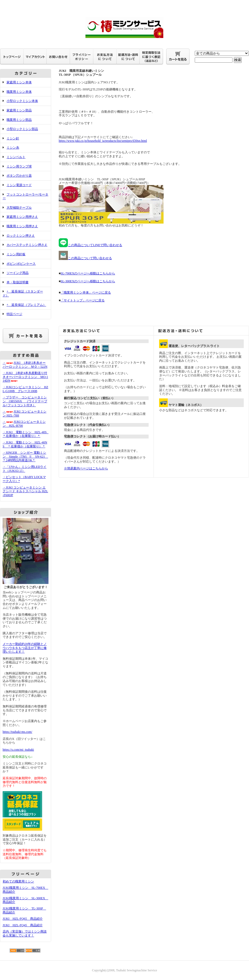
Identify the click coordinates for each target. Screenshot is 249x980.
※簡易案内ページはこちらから (86, 468)
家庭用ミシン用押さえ (22, 217)
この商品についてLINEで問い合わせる (90, 245)
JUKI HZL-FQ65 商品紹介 (23, 919)
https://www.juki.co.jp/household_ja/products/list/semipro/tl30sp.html (103, 141)
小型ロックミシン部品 (22, 129)
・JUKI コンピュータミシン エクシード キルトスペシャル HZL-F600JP (25, 491)
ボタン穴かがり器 (19, 176)
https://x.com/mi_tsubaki (18, 750)
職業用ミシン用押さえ (22, 226)
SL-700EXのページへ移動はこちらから (88, 273)
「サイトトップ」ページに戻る (83, 300)
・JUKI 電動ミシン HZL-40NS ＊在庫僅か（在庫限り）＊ (25, 444)
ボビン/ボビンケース (21, 264)
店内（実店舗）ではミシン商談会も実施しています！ (25, 933)
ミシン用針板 (16, 254)
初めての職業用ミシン (18, 881)
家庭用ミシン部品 (19, 110)
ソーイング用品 (18, 273)
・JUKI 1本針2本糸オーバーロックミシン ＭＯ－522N (25, 365)
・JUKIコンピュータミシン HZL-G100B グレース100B (25, 389)
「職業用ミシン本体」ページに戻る (86, 293)
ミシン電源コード (19, 185)
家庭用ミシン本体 (19, 82)
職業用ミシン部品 (19, 120)
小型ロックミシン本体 (22, 101)
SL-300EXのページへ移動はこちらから (88, 281)
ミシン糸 (13, 148)
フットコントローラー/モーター (25, 196)
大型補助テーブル (19, 208)
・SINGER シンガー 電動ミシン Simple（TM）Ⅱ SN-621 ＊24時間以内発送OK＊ (25, 456)
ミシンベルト (16, 157)
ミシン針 (13, 138)
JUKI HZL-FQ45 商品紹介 (23, 925)
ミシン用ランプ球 (19, 166)
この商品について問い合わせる (85, 258)
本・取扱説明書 (18, 282)
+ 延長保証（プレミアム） (26, 305)
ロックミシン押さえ (21, 236)
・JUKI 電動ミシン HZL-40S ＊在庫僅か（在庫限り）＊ (26, 434)
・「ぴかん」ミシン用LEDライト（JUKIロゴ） (25, 469)
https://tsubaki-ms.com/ (17, 732)
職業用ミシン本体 (19, 92)
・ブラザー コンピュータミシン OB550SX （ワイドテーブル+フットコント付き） (25, 401)
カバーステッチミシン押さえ (27, 245)
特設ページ (14, 314)
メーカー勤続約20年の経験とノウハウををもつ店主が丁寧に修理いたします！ (25, 648)
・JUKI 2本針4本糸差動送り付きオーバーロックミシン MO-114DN (25, 377)
